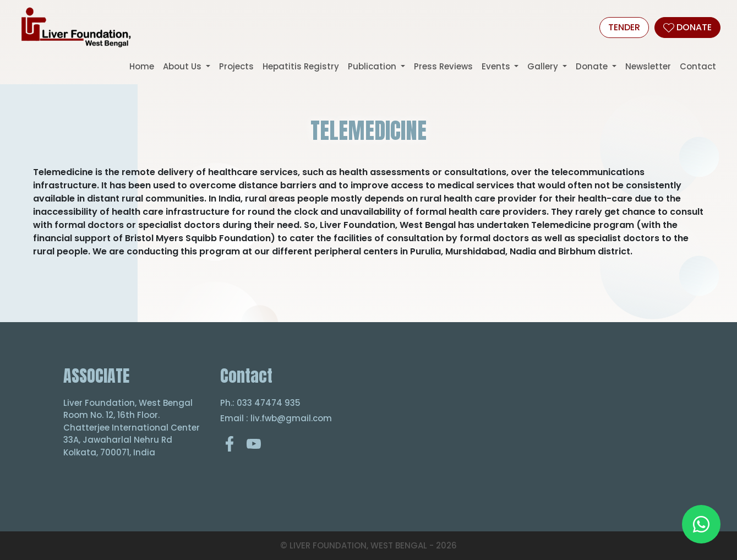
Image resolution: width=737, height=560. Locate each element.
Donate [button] (593, 66)
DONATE (687, 27)
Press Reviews (443, 66)
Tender (624, 27)
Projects (236, 66)
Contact (698, 66)
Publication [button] (373, 66)
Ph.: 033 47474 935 (260, 403)
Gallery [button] (544, 66)
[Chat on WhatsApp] (701, 524)
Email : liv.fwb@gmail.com (276, 418)
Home (142, 66)
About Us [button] (183, 66)
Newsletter (648, 66)
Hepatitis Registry (301, 66)
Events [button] (497, 66)
